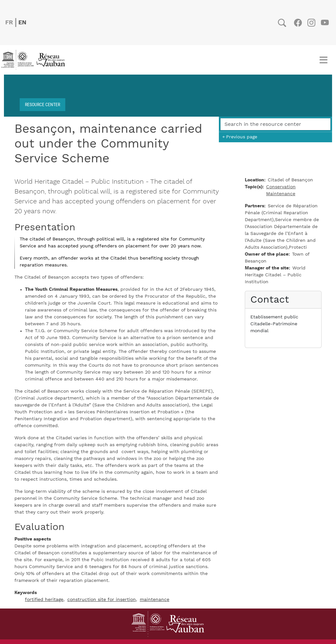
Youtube (325, 23)
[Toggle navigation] (323, 60)
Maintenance (281, 194)
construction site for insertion (102, 600)
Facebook (298, 23)
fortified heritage (44, 600)
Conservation (281, 187)
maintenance (155, 600)
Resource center (42, 104)
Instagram (311, 23)
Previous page (242, 137)
